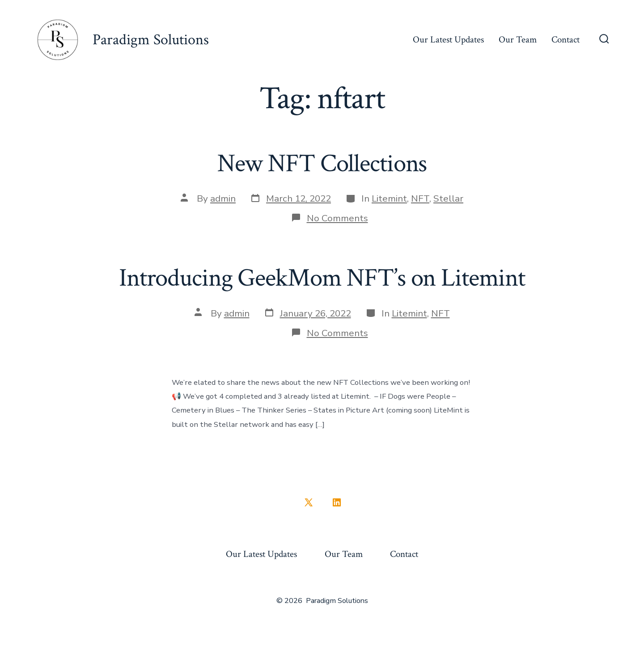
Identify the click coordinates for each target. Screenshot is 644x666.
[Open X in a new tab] (309, 502)
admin (223, 198)
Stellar (448, 198)
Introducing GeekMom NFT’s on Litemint (322, 278)
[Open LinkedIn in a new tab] (337, 502)
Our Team (518, 40)
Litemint (389, 198)
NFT (420, 198)
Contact (566, 40)
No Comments (337, 218)
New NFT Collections (322, 164)
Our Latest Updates (448, 40)
